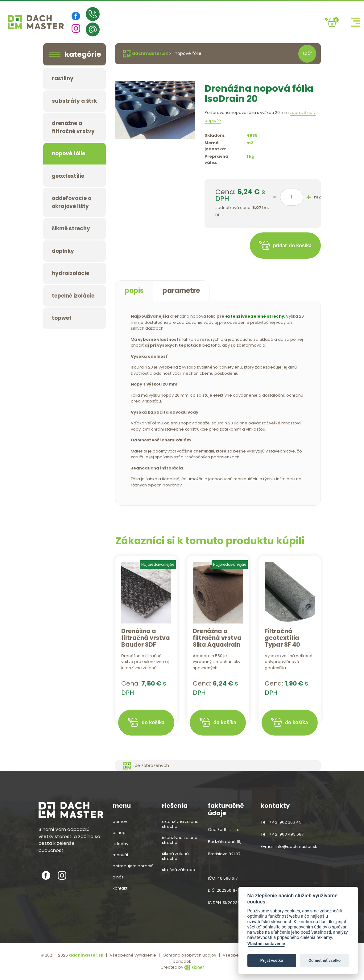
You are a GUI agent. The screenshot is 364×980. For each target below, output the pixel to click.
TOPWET (62, 318)
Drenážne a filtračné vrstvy (73, 127)
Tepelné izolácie (73, 296)
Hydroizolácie (70, 273)
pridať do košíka (292, 246)
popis (134, 291)
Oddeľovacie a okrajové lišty (72, 202)
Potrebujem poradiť (133, 866)
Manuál (120, 855)
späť (307, 53)
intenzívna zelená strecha (180, 840)
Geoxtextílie (68, 176)
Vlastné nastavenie (266, 944)
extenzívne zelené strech (253, 316)
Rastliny (63, 78)
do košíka (153, 722)
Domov (120, 822)
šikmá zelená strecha (175, 856)
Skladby (120, 844)
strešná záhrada (179, 870)
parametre (181, 291)
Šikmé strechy (71, 228)
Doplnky (63, 251)
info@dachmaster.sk (296, 847)
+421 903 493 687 (286, 834)
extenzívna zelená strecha (180, 824)
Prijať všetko (272, 960)
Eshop (119, 833)
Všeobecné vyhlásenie (133, 955)
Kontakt (120, 888)
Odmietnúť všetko (325, 960)
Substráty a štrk (74, 101)
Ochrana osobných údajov (189, 955)
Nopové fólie (68, 153)
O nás (118, 877)
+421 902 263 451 (286, 822)
